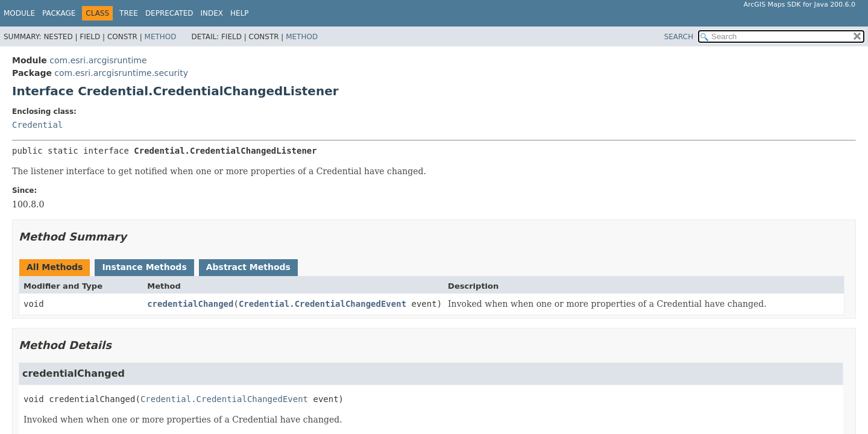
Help (240, 13)
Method (161, 37)
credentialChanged (190, 304)
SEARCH (679, 37)
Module (19, 13)
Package (59, 13)
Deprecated (169, 13)
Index (212, 13)
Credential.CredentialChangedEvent (322, 304)
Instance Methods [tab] (144, 267)
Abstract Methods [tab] (248, 267)
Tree (129, 13)
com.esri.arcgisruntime (98, 60)
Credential (37, 125)
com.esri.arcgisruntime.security (121, 73)
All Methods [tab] (55, 267)
